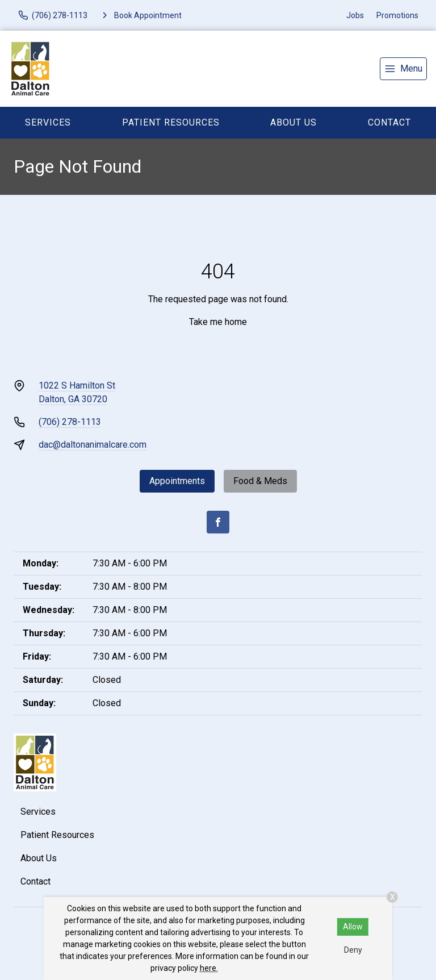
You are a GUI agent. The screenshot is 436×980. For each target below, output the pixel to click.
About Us (294, 122)
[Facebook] (218, 522)
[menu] (403, 69)
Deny (353, 950)
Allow (353, 927)
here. (209, 968)
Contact (389, 122)
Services (48, 122)
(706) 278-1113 (70, 422)
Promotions (397, 15)
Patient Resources (171, 122)
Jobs (355, 15)
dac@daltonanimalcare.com (93, 445)
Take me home (218, 322)
